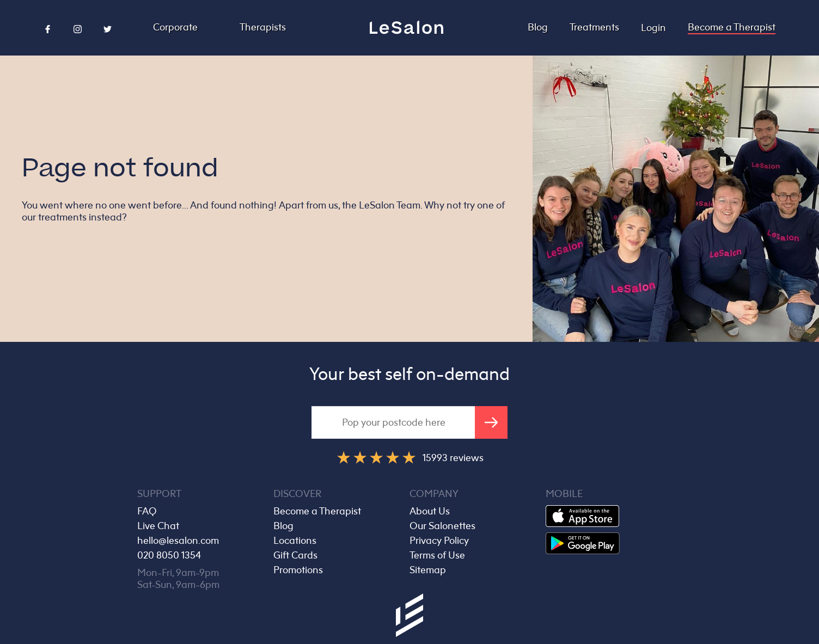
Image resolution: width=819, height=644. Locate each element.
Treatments (594, 27)
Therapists (263, 27)
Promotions (298, 570)
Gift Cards (295, 555)
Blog (538, 27)
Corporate (175, 27)
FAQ (147, 511)
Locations (295, 541)
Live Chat (158, 526)
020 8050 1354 (169, 555)
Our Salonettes (442, 526)
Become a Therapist (732, 27)
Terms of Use (437, 555)
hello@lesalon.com (178, 541)
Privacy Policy (439, 541)
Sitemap (428, 570)
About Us (430, 511)
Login (653, 28)
